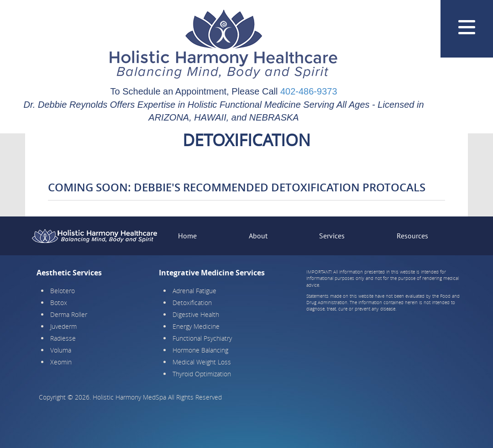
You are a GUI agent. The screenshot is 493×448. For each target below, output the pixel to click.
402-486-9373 (309, 91)
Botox (59, 303)
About (258, 236)
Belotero (63, 291)
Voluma (61, 350)
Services (332, 236)
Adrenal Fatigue (194, 291)
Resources (412, 236)
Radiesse (63, 338)
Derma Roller (69, 314)
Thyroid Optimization (202, 374)
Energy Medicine (196, 326)
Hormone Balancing (200, 350)
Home (187, 236)
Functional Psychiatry (202, 338)
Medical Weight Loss (202, 362)
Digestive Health (196, 314)
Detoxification (192, 303)
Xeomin (61, 362)
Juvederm (63, 326)
